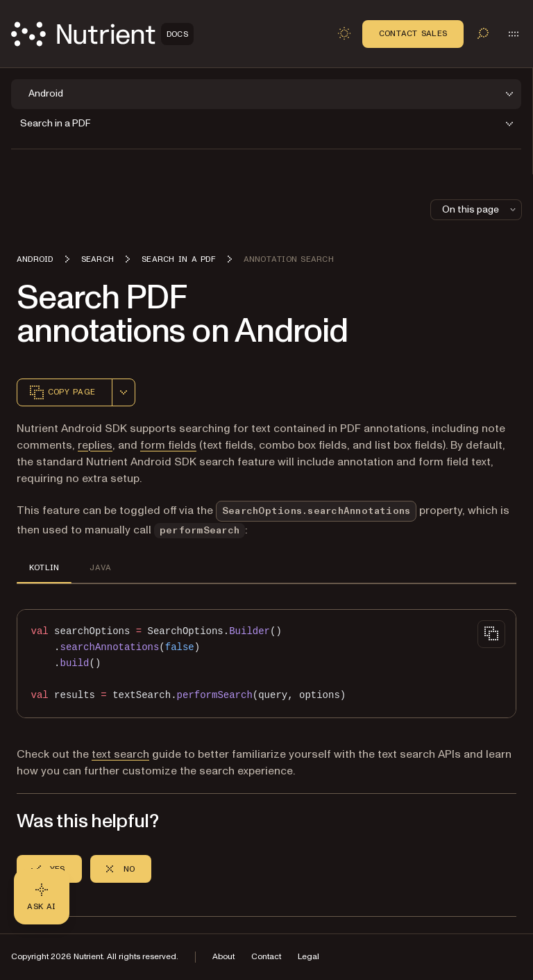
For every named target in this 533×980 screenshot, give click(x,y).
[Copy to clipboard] (491, 634)
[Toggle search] (483, 33)
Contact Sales (413, 33)
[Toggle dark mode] (344, 33)
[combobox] (124, 392)
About (223, 957)
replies (95, 445)
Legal (308, 957)
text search (120, 754)
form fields (168, 445)
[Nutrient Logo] (102, 34)
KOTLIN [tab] (44, 567)
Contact (266, 957)
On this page (480, 209)
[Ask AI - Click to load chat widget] (42, 897)
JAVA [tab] (100, 567)
